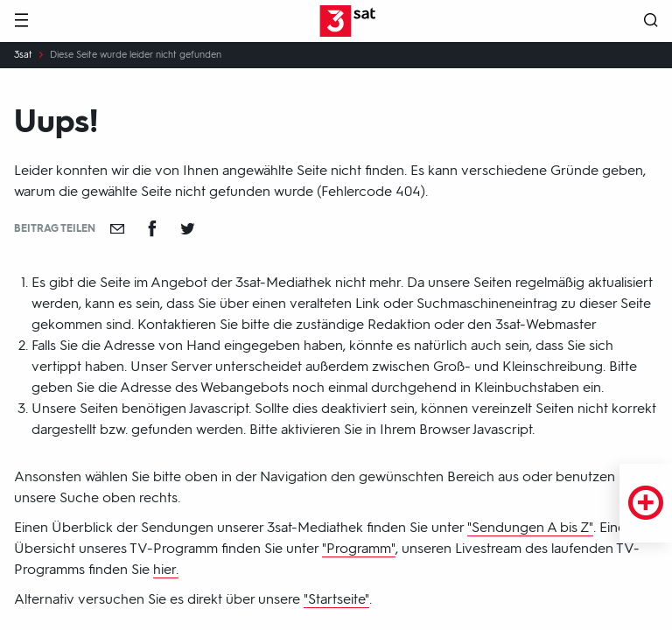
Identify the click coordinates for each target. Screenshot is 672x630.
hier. (166, 569)
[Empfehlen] (117, 228)
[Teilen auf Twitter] (187, 228)
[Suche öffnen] (651, 21)
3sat (23, 55)
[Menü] (21, 21)
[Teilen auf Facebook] (152, 228)
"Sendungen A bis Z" (530, 527)
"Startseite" (336, 599)
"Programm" (359, 548)
